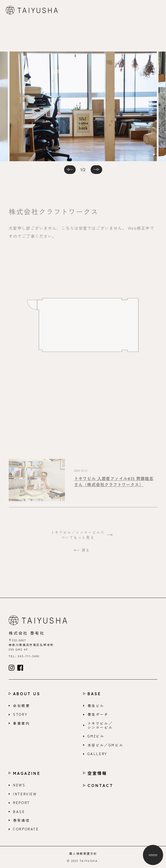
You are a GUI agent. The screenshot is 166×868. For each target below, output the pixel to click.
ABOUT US (27, 694)
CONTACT (101, 785)
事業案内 (22, 723)
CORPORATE (26, 829)
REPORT (22, 803)
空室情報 (97, 773)
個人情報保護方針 (83, 854)
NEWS (19, 785)
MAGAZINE (27, 773)
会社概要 (22, 706)
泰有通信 (22, 820)
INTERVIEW (25, 794)
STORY (20, 714)
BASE (94, 694)
